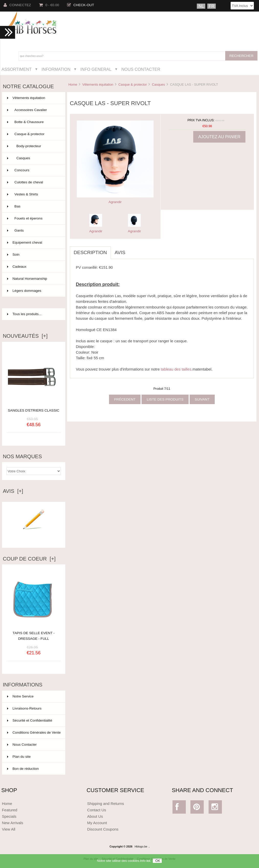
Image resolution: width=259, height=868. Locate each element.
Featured (9, 810)
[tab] (133, 250)
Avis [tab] (120, 252)
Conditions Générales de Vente (34, 732)
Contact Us (97, 810)
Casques (159, 84)
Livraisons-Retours (24, 708)
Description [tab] (90, 252)
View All (8, 829)
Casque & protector (133, 84)
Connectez (17, 5)
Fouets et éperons (33, 218)
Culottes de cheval (33, 182)
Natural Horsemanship (33, 279)
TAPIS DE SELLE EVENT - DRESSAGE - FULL (34, 633)
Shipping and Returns (106, 804)
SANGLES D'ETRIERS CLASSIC (34, 410)
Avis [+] (13, 491)
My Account (97, 823)
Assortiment (17, 69)
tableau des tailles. (177, 369)
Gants (33, 231)
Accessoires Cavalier (33, 110)
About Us (95, 816)
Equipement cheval (33, 243)
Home (73, 84)
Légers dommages (33, 291)
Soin (33, 255)
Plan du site (19, 757)
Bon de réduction (23, 769)
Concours (33, 170)
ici (148, 863)
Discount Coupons (103, 829)
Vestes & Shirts (33, 194)
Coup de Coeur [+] (29, 559)
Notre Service (20, 696)
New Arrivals (12, 823)
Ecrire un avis (34, 537)
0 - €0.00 (49, 5)
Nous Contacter (141, 69)
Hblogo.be (141, 846)
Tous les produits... (24, 314)
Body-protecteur (33, 146)
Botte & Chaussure (33, 122)
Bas (33, 206)
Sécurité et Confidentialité (30, 720)
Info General (96, 69)
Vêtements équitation (98, 84)
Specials (9, 816)
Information (56, 69)
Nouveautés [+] (25, 336)
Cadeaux (33, 267)
